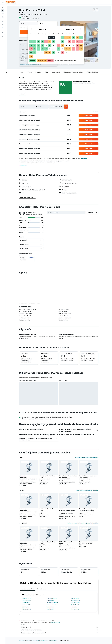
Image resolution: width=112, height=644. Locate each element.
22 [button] (50, 49)
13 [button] (42, 45)
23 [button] (53, 49)
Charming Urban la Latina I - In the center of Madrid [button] (88, 451)
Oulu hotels (25, 581)
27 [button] (42, 53)
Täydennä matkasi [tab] (41, 563)
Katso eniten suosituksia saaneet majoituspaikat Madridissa (83, 497)
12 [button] (39, 45)
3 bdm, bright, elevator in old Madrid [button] (67, 517)
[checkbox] (27, 259)
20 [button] (42, 49)
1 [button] (50, 38)
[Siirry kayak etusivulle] (10, 2)
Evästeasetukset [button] (23, 165)
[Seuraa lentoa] (3, 25)
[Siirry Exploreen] (3, 21)
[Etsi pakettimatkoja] (3, 17)
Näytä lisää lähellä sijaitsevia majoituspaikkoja (86, 431)
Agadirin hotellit (75, 579)
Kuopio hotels (50, 583)
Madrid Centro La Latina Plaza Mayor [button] (47, 451)
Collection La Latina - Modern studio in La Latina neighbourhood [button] (68, 485)
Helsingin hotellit (75, 577)
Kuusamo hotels (75, 583)
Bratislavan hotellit (51, 579)
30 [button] (53, 53)
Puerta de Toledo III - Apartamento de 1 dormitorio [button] (68, 451)
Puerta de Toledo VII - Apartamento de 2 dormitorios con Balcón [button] (88, 484)
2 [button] (53, 38)
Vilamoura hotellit (27, 575)
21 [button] (46, 49)
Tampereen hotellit (76, 575)
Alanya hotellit (26, 577)
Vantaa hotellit (50, 575)
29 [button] (50, 53)
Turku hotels (74, 581)
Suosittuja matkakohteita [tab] (28, 563)
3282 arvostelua (34, 18)
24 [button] (31, 53)
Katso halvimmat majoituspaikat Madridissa (87, 464)
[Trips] (3, 32)
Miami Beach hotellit (52, 573)
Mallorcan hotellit (27, 573)
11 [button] (35, 45)
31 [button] (31, 56)
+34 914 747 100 (23, 16)
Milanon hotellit (75, 573)
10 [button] (31, 45)
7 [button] (46, 41)
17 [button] (31, 49)
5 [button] (39, 41)
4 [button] (35, 41)
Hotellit (28, 615)
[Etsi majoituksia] (3, 10)
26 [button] (38, 53)
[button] (3, 2)
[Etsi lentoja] (3, 7)
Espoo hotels (50, 581)
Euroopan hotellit (35, 615)
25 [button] (35, 53)
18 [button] (35, 49)
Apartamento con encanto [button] (86, 516)
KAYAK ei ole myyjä (59, 601)
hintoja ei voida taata (55, 597)
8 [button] (50, 41)
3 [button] (31, 41)
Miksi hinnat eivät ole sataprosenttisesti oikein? (59, 607)
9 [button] (53, 41)
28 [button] (46, 53)
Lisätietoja (84, 158)
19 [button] (39, 49)
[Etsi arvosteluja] (68, 212)
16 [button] (53, 45)
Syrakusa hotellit (27, 579)
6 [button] (42, 41)
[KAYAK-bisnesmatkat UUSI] (3, 28)
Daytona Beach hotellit (52, 577)
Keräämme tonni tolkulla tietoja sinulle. (59, 604)
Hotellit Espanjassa (45, 615)
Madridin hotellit (54, 615)
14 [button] (46, 45)
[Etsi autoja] (3, 14)
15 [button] (50, 45)
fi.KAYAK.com (22, 615)
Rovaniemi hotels (27, 583)
